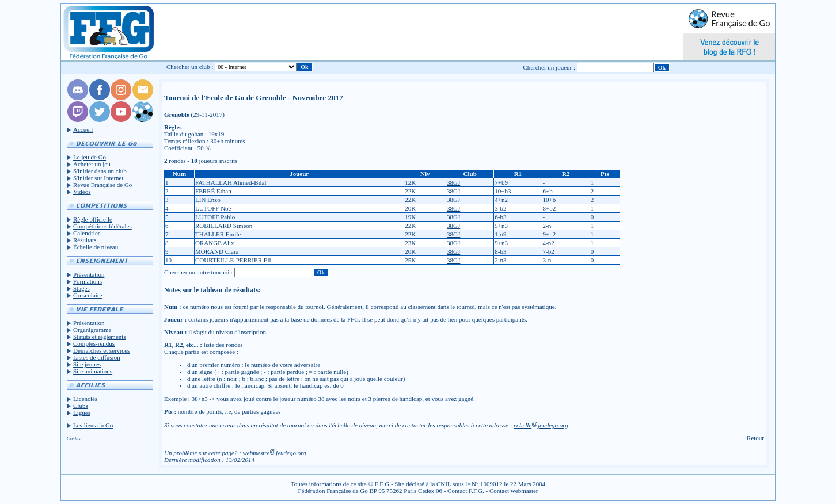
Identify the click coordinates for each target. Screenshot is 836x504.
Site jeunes (87, 364)
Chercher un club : (190, 67)
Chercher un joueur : (549, 67)
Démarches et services (101, 350)
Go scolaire (88, 295)
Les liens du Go (93, 425)
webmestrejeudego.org (274, 453)
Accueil (83, 129)
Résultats (85, 240)
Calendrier (86, 233)
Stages (81, 288)
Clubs (81, 406)
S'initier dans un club (100, 171)
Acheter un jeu (92, 164)
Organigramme (92, 330)
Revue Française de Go (102, 185)
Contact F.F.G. (466, 491)
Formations (88, 281)
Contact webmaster (514, 491)
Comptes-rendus (94, 343)
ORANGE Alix (215, 243)
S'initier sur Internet (98, 178)
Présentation (89, 274)
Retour (755, 438)
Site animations (93, 371)
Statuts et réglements (100, 337)
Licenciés (85, 399)
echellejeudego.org (541, 425)
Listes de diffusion (97, 357)
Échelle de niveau (96, 247)
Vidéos (82, 192)
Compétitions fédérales (102, 226)
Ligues (82, 413)
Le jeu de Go (90, 157)
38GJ (453, 182)
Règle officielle (93, 219)
